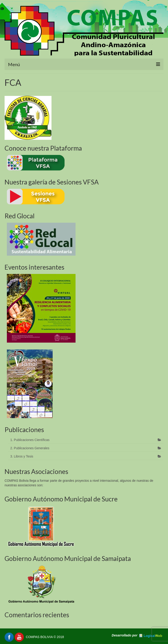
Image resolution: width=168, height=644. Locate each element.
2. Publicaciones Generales (30, 448)
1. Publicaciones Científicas (30, 440)
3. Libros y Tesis (22, 456)
